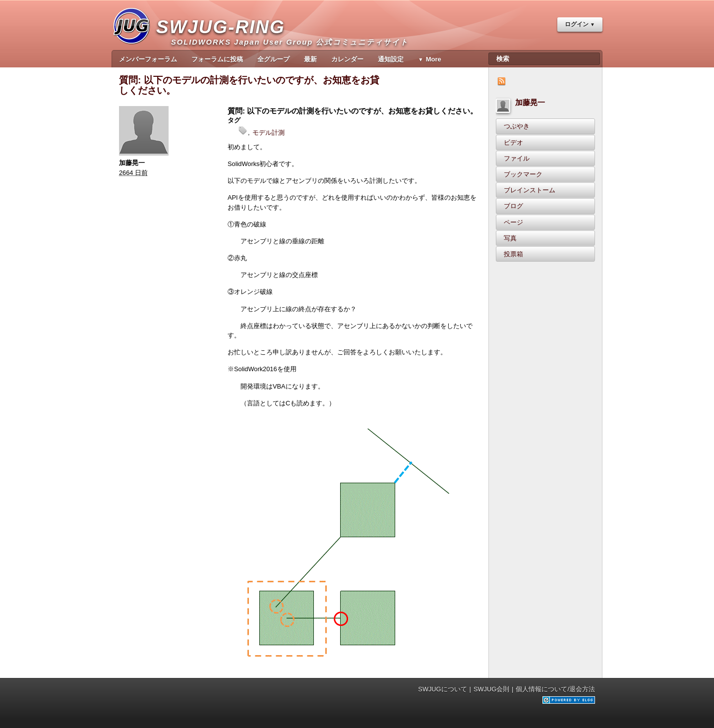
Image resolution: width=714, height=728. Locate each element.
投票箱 (513, 254)
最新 (310, 59)
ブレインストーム (530, 190)
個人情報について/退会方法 (555, 689)
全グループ (273, 59)
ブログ (513, 206)
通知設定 (391, 59)
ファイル (517, 158)
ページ (513, 222)
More (434, 59)
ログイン (577, 24)
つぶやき (517, 126)
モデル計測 (268, 133)
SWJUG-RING (224, 37)
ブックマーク (523, 174)
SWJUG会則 (491, 689)
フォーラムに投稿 (217, 59)
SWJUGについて (442, 689)
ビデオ (513, 142)
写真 (510, 238)
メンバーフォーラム (148, 59)
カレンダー (347, 59)
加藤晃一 (530, 102)
